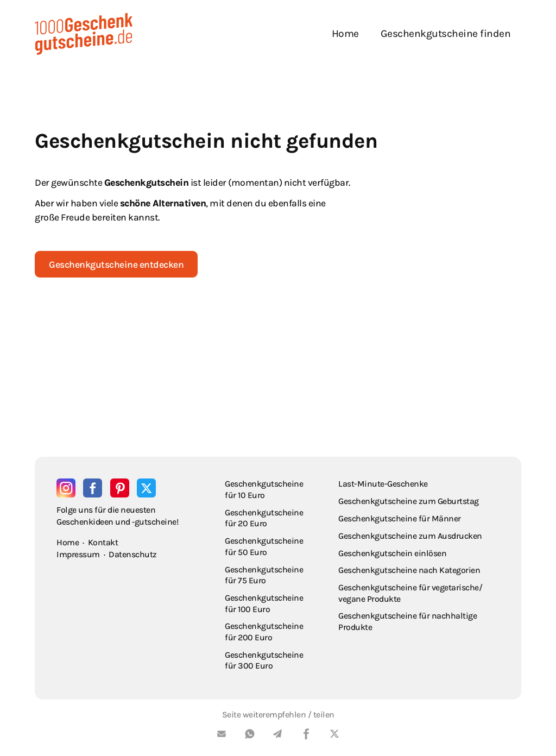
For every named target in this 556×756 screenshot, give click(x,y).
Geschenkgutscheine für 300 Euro (264, 660)
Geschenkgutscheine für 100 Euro (264, 603)
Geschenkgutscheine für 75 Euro (264, 575)
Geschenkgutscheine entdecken (116, 264)
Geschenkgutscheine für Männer (400, 518)
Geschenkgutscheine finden (446, 33)
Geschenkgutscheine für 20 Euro (264, 518)
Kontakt (103, 542)
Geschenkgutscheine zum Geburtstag (409, 501)
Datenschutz (133, 554)
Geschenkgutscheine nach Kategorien (409, 570)
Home (345, 33)
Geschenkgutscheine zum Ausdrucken (410, 536)
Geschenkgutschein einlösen (392, 553)
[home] (84, 34)
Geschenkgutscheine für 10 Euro (264, 489)
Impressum (78, 554)
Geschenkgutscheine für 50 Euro (264, 546)
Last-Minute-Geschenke (383, 484)
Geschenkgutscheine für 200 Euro (264, 632)
